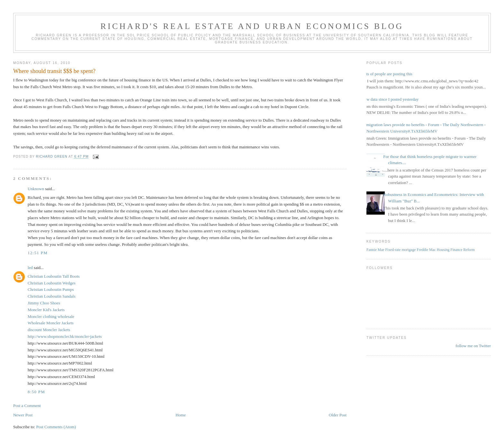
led (30, 268)
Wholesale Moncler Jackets (51, 323)
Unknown (36, 189)
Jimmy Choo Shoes (44, 303)
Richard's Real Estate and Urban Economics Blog (252, 26)
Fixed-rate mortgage (400, 250)
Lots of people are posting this (387, 74)
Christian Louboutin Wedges (52, 283)
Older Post (338, 415)
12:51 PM (38, 253)
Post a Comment (27, 406)
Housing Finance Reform (456, 250)
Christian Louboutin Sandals (52, 296)
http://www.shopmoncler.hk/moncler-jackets (65, 336)
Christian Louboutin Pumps (51, 289)
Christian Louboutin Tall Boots (54, 276)
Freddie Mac (426, 250)
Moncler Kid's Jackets (46, 310)
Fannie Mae (375, 250)
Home (181, 415)
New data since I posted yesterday (390, 99)
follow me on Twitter (473, 346)
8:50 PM (36, 392)
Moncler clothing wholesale (51, 316)
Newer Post (23, 415)
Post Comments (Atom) (56, 427)
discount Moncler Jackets (49, 330)
